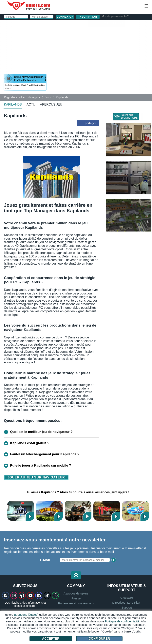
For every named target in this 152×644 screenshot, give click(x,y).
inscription (88, 17)
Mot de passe (79, 51)
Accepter (51, 639)
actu (31, 104)
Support (127, 607)
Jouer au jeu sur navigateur (36, 477)
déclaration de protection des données (102, 72)
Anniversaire (79, 59)
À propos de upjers (76, 593)
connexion (94, 25)
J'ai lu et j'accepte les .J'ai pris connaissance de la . (102, 70)
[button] (76, 575)
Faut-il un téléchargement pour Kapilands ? (45, 454)
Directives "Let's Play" (127, 603)
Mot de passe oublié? (115, 16)
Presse (76, 598)
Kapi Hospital (21, 511)
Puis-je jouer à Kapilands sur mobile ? (41, 465)
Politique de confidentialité (122, 621)
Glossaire (127, 598)
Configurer (99, 639)
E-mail (45, 560)
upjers (29, 6)
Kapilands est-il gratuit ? (30, 443)
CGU (106, 67)
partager (90, 123)
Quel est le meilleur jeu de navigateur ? (41, 432)
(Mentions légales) (26, 615)
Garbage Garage (78, 511)
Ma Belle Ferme (49, 511)
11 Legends (107, 511)
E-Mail (72, 43)
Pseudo (74, 35)
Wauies (135, 511)
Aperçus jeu (51, 104)
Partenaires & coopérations (76, 603)
